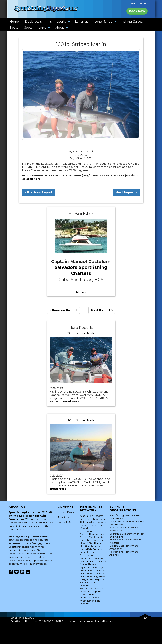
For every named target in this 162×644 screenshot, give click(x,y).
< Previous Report (39, 192)
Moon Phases (88, 564)
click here (33, 179)
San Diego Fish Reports (89, 584)
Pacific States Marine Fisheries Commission (127, 523)
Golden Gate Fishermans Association (124, 547)
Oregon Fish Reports (92, 579)
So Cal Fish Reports (91, 589)
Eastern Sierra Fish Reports (91, 526)
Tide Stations (87, 595)
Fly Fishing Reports (91, 540)
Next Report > (126, 192)
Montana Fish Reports (93, 561)
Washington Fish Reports (90, 602)
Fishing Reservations (92, 534)
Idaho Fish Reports (91, 549)
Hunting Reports (90, 546)
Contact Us (64, 522)
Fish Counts (87, 531)
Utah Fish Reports (91, 598)
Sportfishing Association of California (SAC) (125, 517)
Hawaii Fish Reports (92, 543)
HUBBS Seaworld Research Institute (125, 541)
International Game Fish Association (124, 529)
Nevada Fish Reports (92, 570)
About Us (63, 517)
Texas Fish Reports (91, 591)
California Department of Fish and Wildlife (127, 535)
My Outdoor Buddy (91, 567)
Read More (71, 401)
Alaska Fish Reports (91, 516)
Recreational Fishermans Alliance (124, 553)
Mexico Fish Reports (92, 558)
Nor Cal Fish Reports (92, 573)
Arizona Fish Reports (92, 519)
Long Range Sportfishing (87, 554)
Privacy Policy (66, 512)
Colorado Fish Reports (93, 522)
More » (81, 292)
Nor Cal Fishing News (92, 576)
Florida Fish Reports (92, 537)
